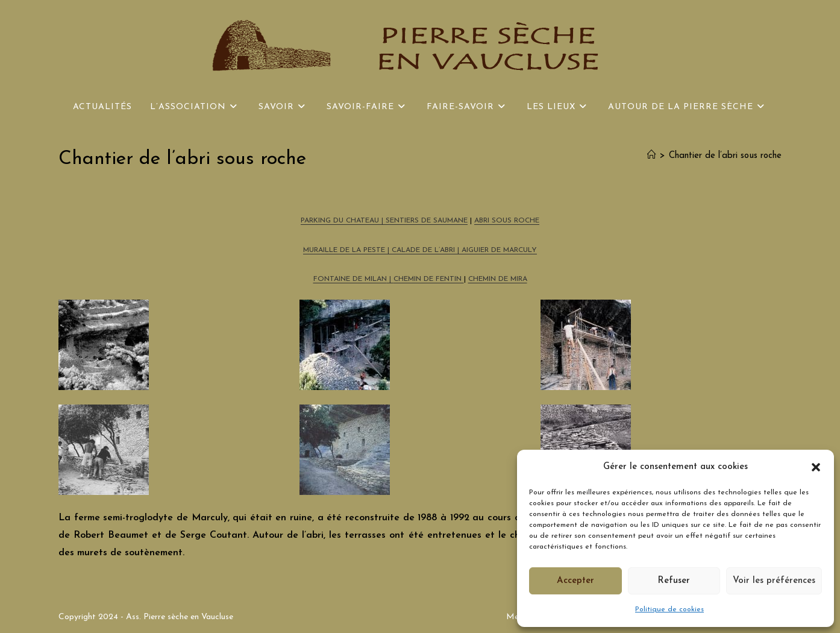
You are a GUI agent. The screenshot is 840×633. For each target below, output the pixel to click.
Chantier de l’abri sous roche (725, 156)
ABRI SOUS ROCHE (507, 221)
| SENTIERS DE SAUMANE (423, 221)
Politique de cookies (669, 609)
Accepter (575, 581)
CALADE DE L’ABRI (425, 250)
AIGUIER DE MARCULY (499, 250)
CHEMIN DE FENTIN (429, 279)
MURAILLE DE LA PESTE (344, 250)
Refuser (674, 581)
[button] (816, 467)
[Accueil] (652, 156)
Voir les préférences (774, 581)
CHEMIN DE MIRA (498, 279)
